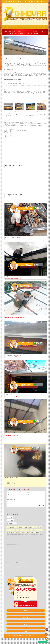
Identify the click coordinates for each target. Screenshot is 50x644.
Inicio (26, 631)
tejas (41, 527)
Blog (26, 628)
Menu (25, 27)
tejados (32, 86)
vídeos (31, 530)
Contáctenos (26, 617)
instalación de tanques (10, 530)
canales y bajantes (25, 532)
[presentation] (16, 510)
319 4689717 (10, 520)
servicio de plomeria (25, 530)
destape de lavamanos (39, 530)
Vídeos (26, 624)
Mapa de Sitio (26, 610)
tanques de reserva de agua (11, 527)
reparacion (18, 532)
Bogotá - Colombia (11, 523)
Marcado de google (26, 614)
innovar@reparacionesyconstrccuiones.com (16, 576)
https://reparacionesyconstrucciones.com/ (14, 547)
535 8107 (10, 517)
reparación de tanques (34, 527)
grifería (18, 530)
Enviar (42, 506)
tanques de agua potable (23, 527)
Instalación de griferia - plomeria (10, 486)
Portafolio (26, 621)
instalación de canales (21, 66)
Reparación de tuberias (35, 532)
